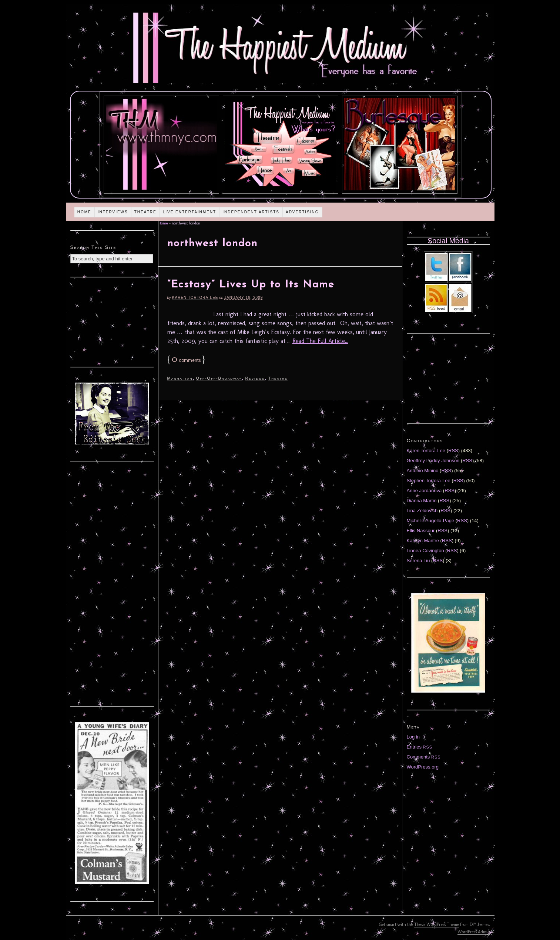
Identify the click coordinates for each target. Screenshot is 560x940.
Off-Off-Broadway (219, 378)
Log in (413, 737)
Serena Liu (418, 561)
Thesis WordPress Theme (437, 924)
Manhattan (180, 378)
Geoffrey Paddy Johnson (433, 461)
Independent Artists (251, 212)
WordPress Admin (474, 932)
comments (186, 360)
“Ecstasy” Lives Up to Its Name (251, 285)
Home (84, 212)
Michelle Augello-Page (431, 521)
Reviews (255, 378)
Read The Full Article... (320, 341)
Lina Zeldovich (422, 511)
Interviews (113, 212)
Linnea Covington (425, 551)
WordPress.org (423, 767)
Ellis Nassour (421, 531)
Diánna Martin (422, 501)
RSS (453, 451)
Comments (424, 757)
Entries (420, 747)
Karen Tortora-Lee (195, 298)
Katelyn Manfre (423, 541)
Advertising (302, 212)
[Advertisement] (112, 321)
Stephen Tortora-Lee (429, 481)
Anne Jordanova (424, 491)
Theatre (145, 212)
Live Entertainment (190, 212)
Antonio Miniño (423, 471)
